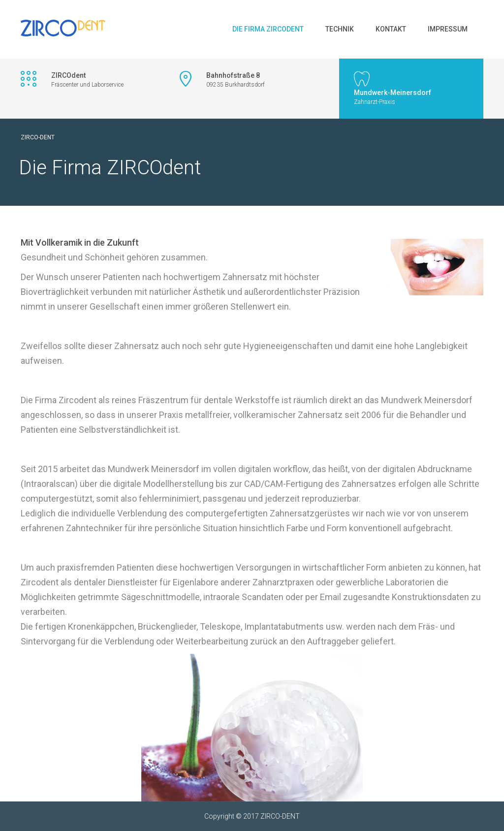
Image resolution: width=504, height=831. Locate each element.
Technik (340, 29)
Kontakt (391, 29)
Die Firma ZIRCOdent (268, 29)
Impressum (448, 29)
